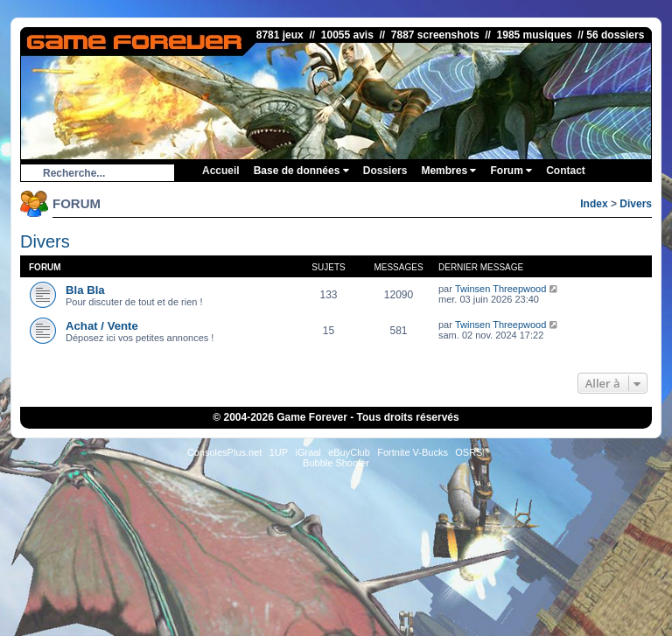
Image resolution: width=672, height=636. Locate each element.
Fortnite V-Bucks (413, 452)
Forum (511, 171)
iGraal (308, 452)
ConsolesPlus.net (225, 452)
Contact (566, 171)
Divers (636, 204)
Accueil (221, 171)
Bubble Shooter (336, 463)
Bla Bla (85, 290)
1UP (279, 452)
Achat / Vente (102, 326)
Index (594, 204)
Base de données (301, 171)
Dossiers (385, 171)
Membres (448, 171)
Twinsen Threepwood (500, 289)
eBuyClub (349, 452)
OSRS (469, 452)
